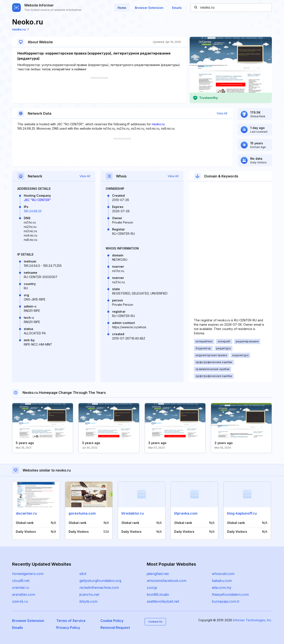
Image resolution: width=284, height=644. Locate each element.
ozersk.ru (20, 601)
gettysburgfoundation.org (100, 581)
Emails (177, 8)
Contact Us (155, 622)
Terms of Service (71, 621)
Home (122, 8)
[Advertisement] (99, 90)
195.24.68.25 (33, 211)
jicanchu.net (89, 594)
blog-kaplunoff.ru (242, 513)
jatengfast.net (158, 574)
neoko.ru (21, 29)
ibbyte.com (88, 601)
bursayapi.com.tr (226, 601)
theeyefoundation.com (230, 594)
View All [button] (222, 113)
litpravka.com (186, 513)
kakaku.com (222, 581)
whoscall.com (223, 574)
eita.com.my (222, 588)
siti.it (83, 574)
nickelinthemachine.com (99, 588)
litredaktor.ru (133, 513)
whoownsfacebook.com (167, 581)
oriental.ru (21, 588)
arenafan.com (24, 594)
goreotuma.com (82, 513)
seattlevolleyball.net (163, 601)
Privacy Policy (68, 628)
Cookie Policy (112, 621)
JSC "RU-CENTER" (37, 200)
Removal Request (115, 628)
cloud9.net (21, 581)
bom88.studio (158, 594)
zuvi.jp (152, 588)
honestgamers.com (28, 574)
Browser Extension (149, 8)
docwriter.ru (26, 513)
